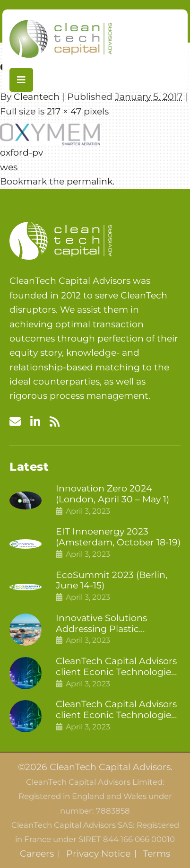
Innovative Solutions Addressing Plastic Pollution (101, 624)
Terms (156, 854)
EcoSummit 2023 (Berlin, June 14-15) (112, 581)
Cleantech (37, 97)
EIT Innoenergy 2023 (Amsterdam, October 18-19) (118, 537)
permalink (90, 181)
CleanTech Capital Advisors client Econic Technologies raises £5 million (116, 710)
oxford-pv (22, 153)
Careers (37, 854)
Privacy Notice (98, 854)
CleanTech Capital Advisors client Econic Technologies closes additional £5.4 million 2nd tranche (116, 667)
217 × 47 (64, 111)
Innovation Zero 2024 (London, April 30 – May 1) (112, 494)
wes (9, 167)
